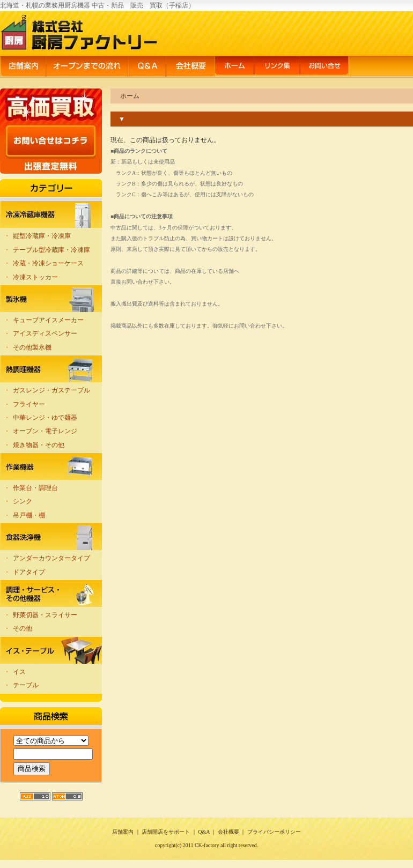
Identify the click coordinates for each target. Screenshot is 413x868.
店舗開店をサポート (166, 832)
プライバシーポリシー (274, 832)
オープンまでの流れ (87, 67)
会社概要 (190, 67)
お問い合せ (325, 67)
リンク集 (277, 67)
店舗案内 (23, 67)
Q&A (147, 67)
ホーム (234, 67)
